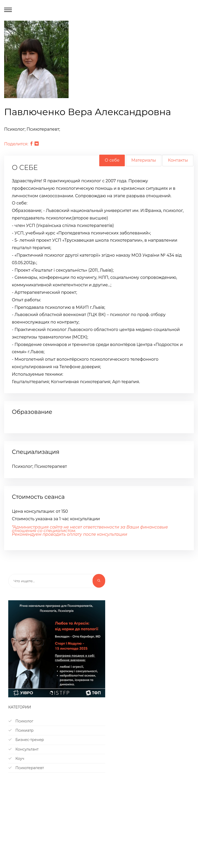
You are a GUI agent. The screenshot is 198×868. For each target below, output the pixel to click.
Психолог (21, 721)
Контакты (178, 160)
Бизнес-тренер (26, 740)
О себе (112, 160)
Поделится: (16, 144)
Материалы (144, 160)
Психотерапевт (26, 768)
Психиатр (21, 730)
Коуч (16, 759)
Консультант (23, 749)
